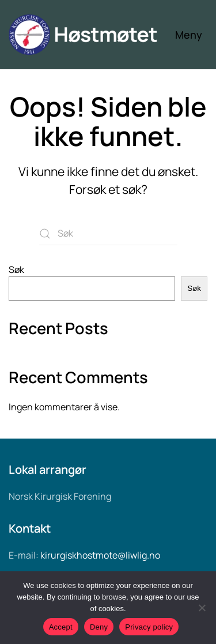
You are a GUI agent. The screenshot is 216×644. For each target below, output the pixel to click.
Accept (61, 627)
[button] (192, 35)
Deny (99, 627)
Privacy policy (149, 627)
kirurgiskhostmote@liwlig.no (100, 555)
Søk (16, 269)
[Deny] (202, 608)
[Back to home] (92, 35)
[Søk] (108, 234)
